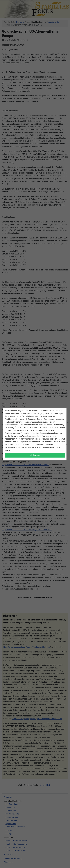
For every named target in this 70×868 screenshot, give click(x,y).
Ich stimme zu (35, 455)
